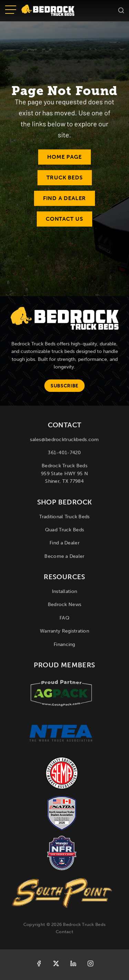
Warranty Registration (64, 631)
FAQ (64, 618)
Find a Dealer (64, 198)
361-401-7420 (64, 453)
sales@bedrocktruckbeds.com (64, 440)
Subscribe (64, 386)
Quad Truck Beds (64, 530)
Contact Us (64, 219)
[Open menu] (11, 10)
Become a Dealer (64, 556)
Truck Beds (65, 178)
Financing (64, 644)
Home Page (64, 157)
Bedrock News (64, 604)
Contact (64, 932)
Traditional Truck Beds (64, 517)
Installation (64, 591)
